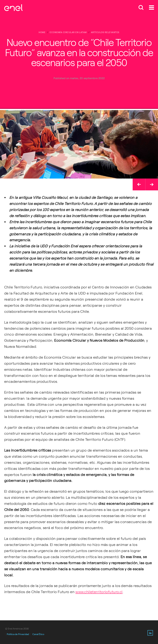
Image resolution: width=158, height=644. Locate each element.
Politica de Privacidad (18, 634)
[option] (79, 144)
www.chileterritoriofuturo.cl (99, 592)
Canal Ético (38, 634)
